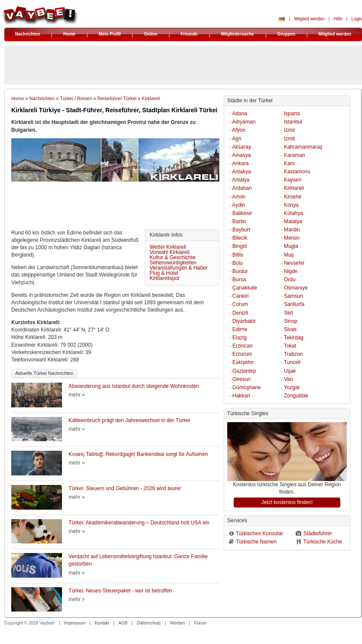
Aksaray (241, 147)
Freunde (189, 34)
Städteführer (318, 533)
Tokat (290, 346)
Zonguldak (296, 396)
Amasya (241, 155)
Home (69, 34)
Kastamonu (297, 172)
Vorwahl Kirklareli (170, 252)
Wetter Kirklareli (168, 247)
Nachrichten (28, 34)
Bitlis (238, 255)
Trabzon (294, 354)
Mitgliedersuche (238, 34)
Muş (289, 255)
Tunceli (292, 362)
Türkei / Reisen (76, 98)
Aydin (238, 205)
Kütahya (294, 213)
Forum (201, 623)
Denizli (240, 313)
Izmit (289, 139)
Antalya (241, 180)
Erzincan (243, 346)
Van (288, 379)
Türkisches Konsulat (259, 533)
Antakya (241, 172)
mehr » (77, 395)
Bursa (239, 280)
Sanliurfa (294, 304)
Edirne (240, 329)
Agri (236, 139)
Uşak (290, 371)
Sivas (290, 329)
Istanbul (293, 122)
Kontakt (102, 623)
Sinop (291, 321)
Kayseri (293, 180)
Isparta (292, 114)
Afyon (239, 130)
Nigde (291, 271)
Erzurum (242, 354)
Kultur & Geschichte (173, 257)
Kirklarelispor (165, 278)
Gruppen (286, 34)
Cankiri (240, 296)
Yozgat (292, 387)
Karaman (295, 155)
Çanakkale (245, 288)
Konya (291, 205)
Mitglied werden (309, 19)
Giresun (241, 379)
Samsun (294, 296)
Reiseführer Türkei (117, 98)
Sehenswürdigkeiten (173, 263)
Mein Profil (109, 34)
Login (357, 19)
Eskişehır (243, 362)
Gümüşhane (246, 387)
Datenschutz (149, 623)
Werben (178, 623)
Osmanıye (296, 288)
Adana (240, 114)
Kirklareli (151, 98)
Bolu (238, 263)
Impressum (75, 623)
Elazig (240, 338)
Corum (240, 304)
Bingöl (240, 246)
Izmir (290, 130)
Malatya (293, 221)
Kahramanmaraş (303, 147)
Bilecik (240, 238)
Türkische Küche (322, 542)
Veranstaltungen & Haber (179, 268)
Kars (289, 163)
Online (151, 34)
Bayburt (241, 230)
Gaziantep (244, 371)
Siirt (289, 313)
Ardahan (242, 188)
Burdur (240, 271)
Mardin (292, 230)
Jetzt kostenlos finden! (287, 502)
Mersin (292, 238)
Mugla (291, 246)
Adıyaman (244, 122)
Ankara (240, 163)
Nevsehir (294, 263)
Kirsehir (293, 197)
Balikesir (242, 213)
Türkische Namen (256, 542)
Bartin (239, 221)
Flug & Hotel (164, 273)
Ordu (290, 280)
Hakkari (241, 396)
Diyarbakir (244, 321)
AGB (123, 623)
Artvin (239, 197)
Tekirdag (294, 338)
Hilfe (338, 19)
